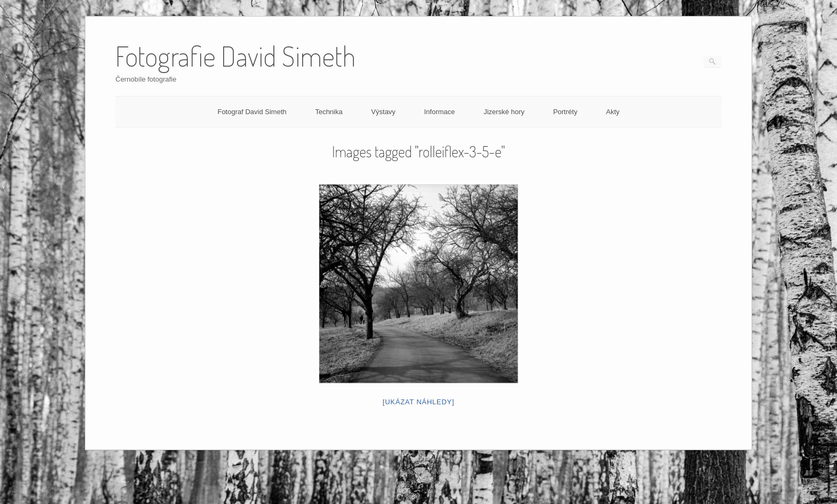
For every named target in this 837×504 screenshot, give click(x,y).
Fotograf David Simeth (252, 112)
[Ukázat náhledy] (418, 402)
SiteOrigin (433, 482)
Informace (439, 112)
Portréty (565, 112)
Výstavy (383, 112)
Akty (613, 112)
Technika (329, 112)
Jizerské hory (504, 112)
